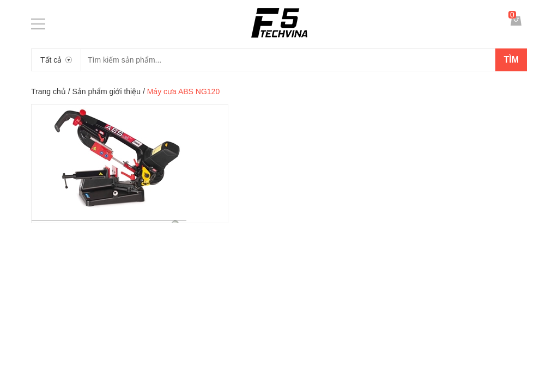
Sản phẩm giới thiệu (106, 91)
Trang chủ (48, 91)
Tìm (511, 60)
